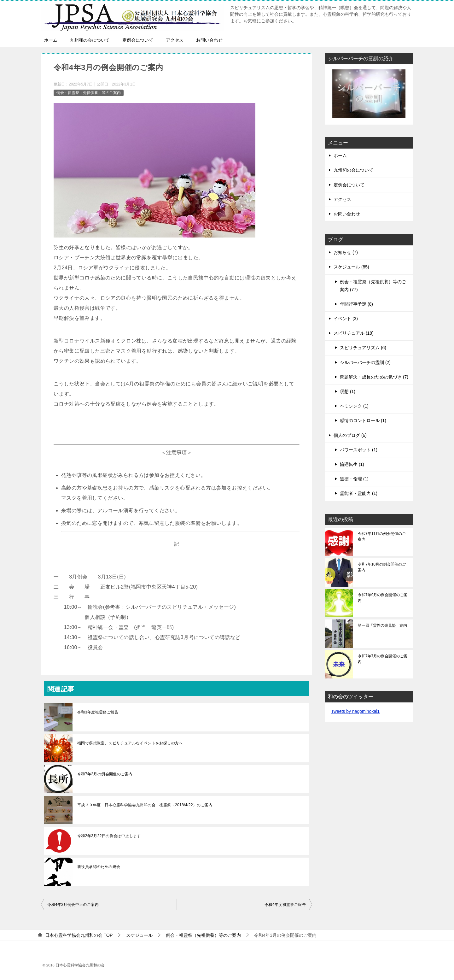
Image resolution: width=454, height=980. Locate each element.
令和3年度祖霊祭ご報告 (98, 712)
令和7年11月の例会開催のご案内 (382, 537)
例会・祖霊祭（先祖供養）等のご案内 (89, 93)
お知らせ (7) (346, 252)
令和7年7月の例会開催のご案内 (383, 659)
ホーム (51, 40)
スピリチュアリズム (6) (363, 348)
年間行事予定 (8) (356, 304)
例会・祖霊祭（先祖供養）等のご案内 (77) (373, 286)
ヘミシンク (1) (354, 406)
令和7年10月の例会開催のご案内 (382, 567)
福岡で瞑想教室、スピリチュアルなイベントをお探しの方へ (130, 743)
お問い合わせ (209, 40)
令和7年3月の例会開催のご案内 (105, 774)
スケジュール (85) (351, 267)
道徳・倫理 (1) (354, 479)
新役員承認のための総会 (99, 867)
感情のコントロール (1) (363, 420)
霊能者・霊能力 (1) (359, 493)
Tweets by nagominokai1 (355, 711)
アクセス (175, 40)
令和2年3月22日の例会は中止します (109, 836)
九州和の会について (90, 40)
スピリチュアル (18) (354, 333)
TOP (79, 935)
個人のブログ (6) (350, 435)
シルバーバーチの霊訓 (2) (365, 362)
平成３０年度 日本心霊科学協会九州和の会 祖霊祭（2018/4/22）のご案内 (145, 805)
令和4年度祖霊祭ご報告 (285, 905)
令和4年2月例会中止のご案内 (73, 905)
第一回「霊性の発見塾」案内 (382, 625)
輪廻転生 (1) (352, 464)
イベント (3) (346, 319)
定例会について (138, 40)
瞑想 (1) (348, 391)
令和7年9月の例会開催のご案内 (383, 598)
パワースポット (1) (359, 450)
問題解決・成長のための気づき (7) (374, 377)
